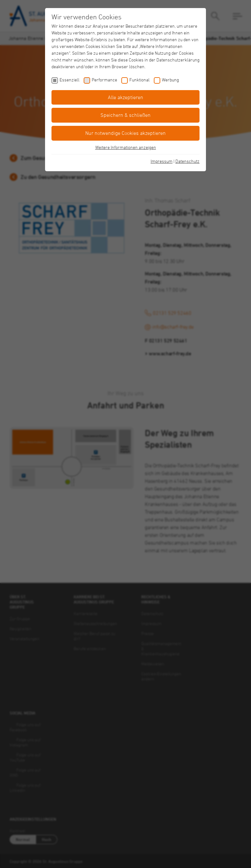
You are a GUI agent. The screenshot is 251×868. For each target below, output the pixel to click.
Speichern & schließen (126, 115)
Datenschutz (187, 161)
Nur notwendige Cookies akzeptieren (126, 133)
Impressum (162, 161)
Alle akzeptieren (126, 97)
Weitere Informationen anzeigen (126, 147)
